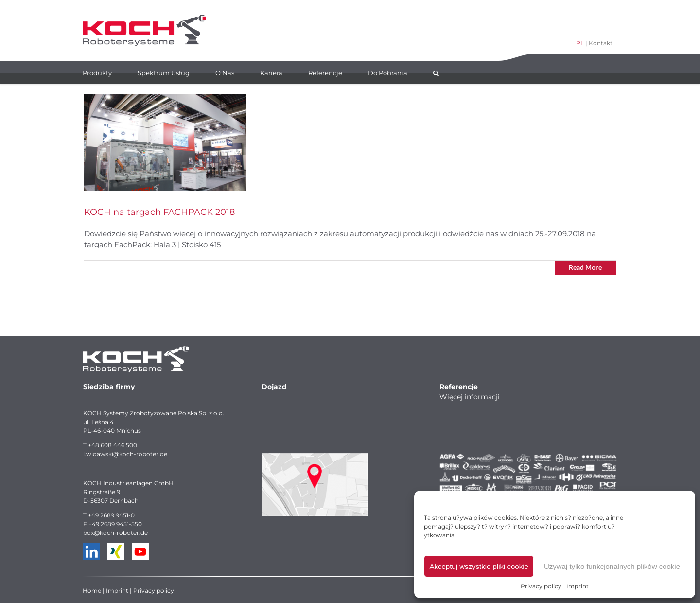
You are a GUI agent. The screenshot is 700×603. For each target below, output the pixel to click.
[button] (436, 72)
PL (580, 43)
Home (92, 591)
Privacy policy (541, 586)
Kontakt (601, 43)
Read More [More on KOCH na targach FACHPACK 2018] (585, 267)
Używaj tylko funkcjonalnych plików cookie (612, 566)
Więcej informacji (470, 397)
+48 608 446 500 (113, 445)
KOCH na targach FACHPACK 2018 (159, 212)
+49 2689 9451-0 (111, 515)
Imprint (577, 586)
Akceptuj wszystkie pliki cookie (479, 566)
